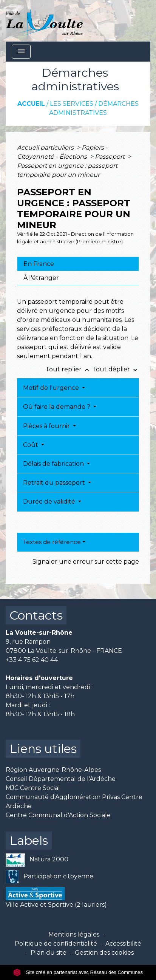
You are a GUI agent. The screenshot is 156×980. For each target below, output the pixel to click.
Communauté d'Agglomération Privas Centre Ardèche (74, 801)
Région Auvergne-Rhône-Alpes (53, 770)
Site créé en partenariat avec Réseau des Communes (78, 972)
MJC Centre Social (33, 788)
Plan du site (49, 953)
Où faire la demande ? (57, 407)
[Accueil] (44, 21)
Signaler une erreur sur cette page (86, 562)
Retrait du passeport (55, 483)
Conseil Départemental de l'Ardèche (61, 779)
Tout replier (69, 369)
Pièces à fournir (47, 426)
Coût (31, 445)
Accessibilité (123, 944)
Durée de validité (50, 502)
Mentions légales (74, 934)
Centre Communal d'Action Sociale (58, 815)
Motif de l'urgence (52, 388)
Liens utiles (43, 749)
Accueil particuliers (46, 148)
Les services (72, 104)
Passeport (110, 157)
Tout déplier (116, 369)
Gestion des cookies (104, 953)
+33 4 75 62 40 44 (32, 660)
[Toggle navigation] (21, 52)
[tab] (78, 264)
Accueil (31, 104)
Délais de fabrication (54, 464)
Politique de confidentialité (56, 944)
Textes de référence (52, 542)
